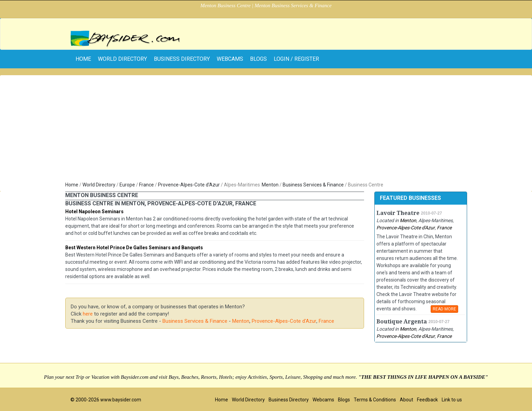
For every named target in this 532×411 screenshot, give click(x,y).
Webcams (230, 59)
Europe (127, 185)
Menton (270, 185)
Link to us (452, 400)
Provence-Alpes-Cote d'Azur (189, 185)
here (88, 314)
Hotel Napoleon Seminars (94, 212)
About (406, 400)
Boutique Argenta (402, 322)
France (146, 185)
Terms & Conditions (375, 400)
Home (72, 185)
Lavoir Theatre (398, 213)
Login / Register (296, 59)
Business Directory (182, 59)
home (83, 59)
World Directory (122, 59)
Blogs (258, 59)
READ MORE (444, 309)
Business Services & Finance (313, 185)
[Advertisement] (266, 130)
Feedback (427, 400)
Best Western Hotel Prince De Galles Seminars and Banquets (134, 248)
